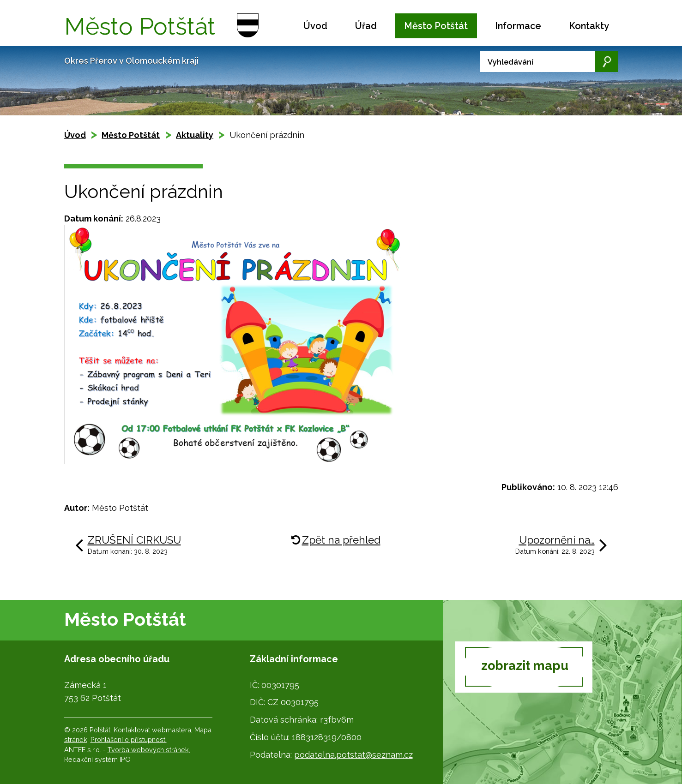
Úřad (366, 26)
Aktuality (195, 135)
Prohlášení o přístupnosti (129, 739)
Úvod (315, 26)
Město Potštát (436, 26)
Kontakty (589, 26)
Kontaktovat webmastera (152, 730)
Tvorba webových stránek (148, 750)
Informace (518, 26)
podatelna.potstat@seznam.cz (353, 755)
